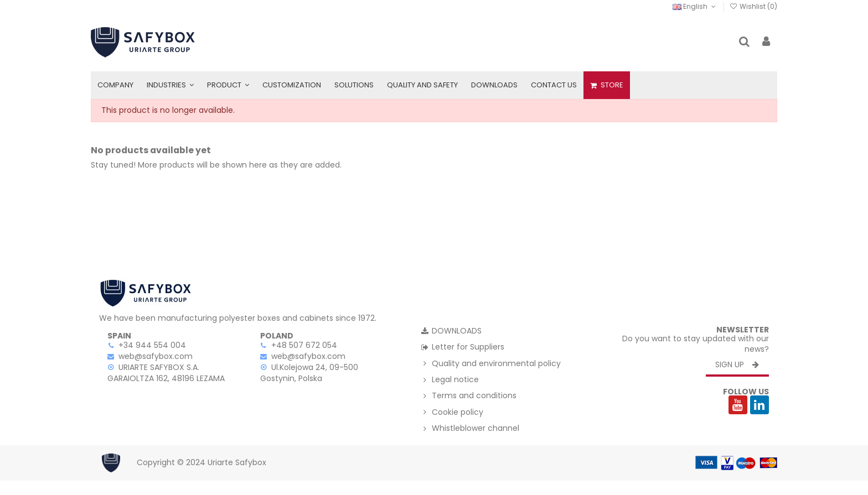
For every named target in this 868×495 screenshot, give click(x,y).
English (695, 6)
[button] (170, 85)
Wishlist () (753, 6)
